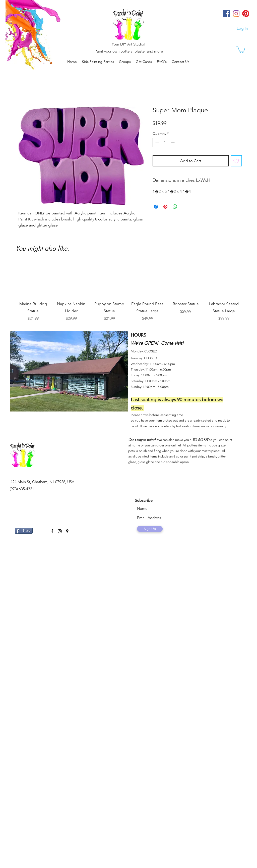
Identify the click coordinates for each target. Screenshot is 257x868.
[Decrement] (156, 143)
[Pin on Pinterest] (165, 207)
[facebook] (52, 531)
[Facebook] (227, 14)
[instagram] (60, 531)
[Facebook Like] (41, 529)
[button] (125, 62)
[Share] (24, 531)
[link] (241, 49)
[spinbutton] (165, 143)
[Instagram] (236, 14)
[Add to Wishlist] (236, 161)
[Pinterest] (246, 14)
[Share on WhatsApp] (175, 207)
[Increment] (173, 143)
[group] (128, 292)
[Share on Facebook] (156, 207)
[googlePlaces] (67, 531)
